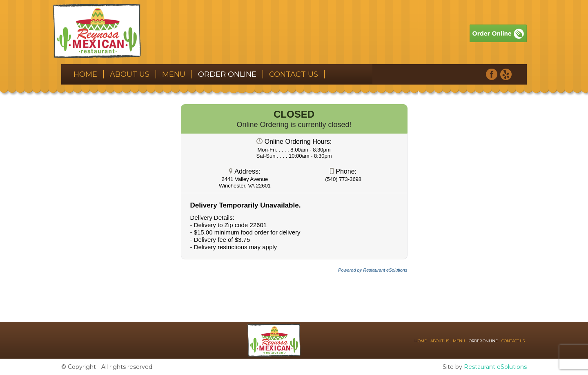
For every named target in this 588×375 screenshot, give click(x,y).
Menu (174, 74)
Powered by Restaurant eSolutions (373, 270)
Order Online (227, 74)
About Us (130, 74)
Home (85, 74)
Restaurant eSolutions (495, 367)
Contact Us (294, 74)
